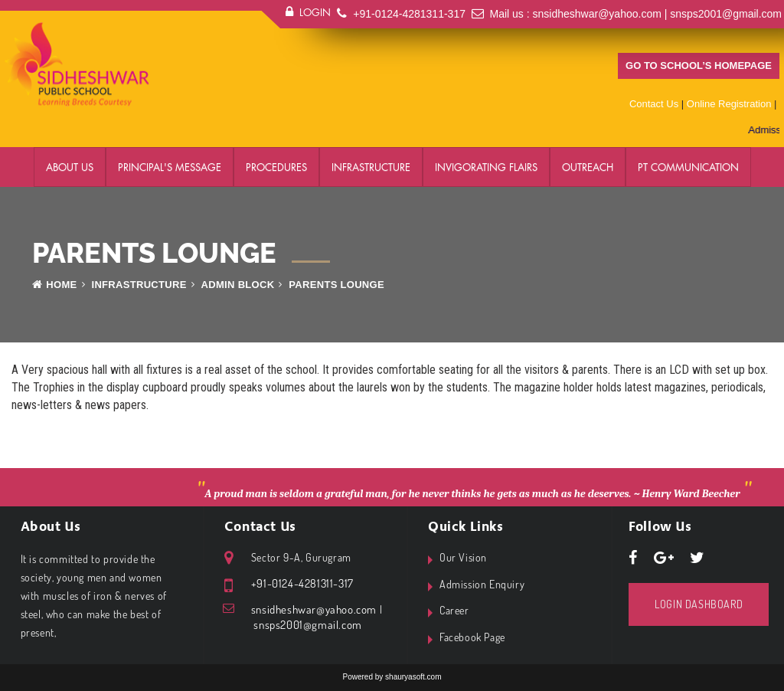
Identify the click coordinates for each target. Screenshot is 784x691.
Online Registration (729, 104)
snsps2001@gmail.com (726, 14)
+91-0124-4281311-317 (409, 14)
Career (454, 610)
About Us (70, 167)
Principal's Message (170, 167)
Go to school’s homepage (699, 65)
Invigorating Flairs (486, 167)
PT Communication (688, 167)
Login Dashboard (699, 604)
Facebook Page (472, 637)
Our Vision (463, 557)
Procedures (276, 167)
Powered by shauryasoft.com (392, 677)
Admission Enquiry (482, 584)
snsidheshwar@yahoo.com (597, 14)
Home (55, 285)
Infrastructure (371, 167)
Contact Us (654, 104)
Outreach (588, 167)
